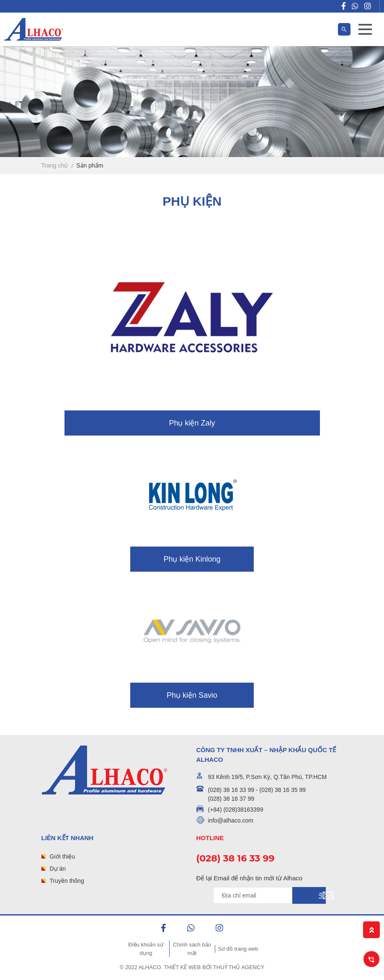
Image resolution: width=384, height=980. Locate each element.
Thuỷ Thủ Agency (239, 967)
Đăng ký (309, 895)
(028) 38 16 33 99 (236, 858)
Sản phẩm (90, 165)
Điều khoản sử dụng (146, 949)
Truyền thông (67, 881)
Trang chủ (55, 165)
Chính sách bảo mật (192, 949)
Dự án (58, 869)
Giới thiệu (63, 856)
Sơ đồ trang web (238, 949)
